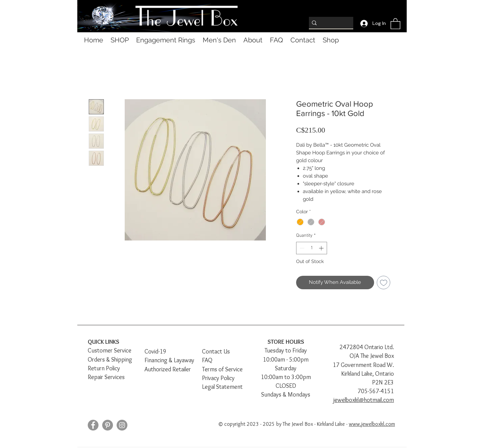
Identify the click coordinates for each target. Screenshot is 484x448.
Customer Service (110, 350)
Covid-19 (155, 351)
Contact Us (216, 351)
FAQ (207, 360)
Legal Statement (222, 387)
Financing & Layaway (169, 360)
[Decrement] (301, 248)
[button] (395, 23)
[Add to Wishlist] (384, 283)
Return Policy (104, 368)
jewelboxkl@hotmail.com (364, 400)
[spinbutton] (312, 248)
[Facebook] (93, 425)
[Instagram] (122, 425)
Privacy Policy (218, 378)
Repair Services (106, 377)
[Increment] (322, 248)
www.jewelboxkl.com (372, 424)
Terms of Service (222, 369)
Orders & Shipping (110, 360)
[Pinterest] (108, 425)
